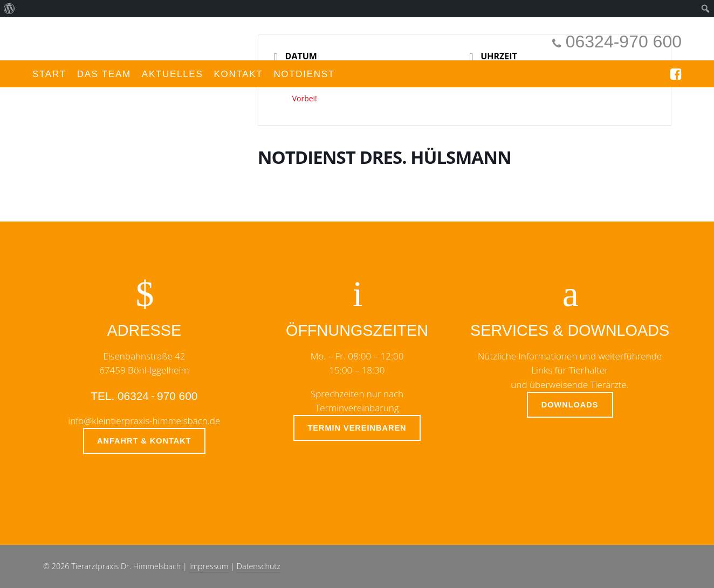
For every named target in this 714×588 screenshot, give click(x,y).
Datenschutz (259, 566)
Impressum (209, 566)
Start (49, 74)
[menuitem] (9, 9)
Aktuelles (173, 74)
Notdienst (304, 74)
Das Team (104, 74)
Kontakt (238, 74)
